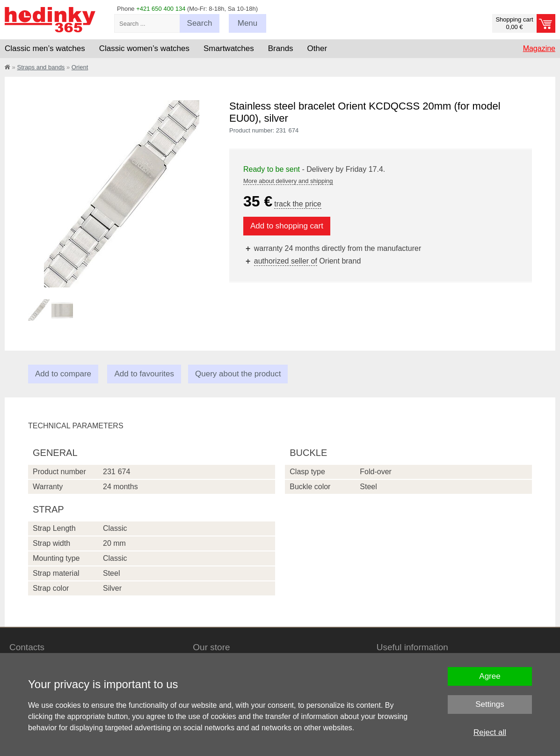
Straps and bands (41, 67)
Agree (490, 676)
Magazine (539, 48)
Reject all (490, 732)
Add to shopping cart (287, 226)
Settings (490, 704)
